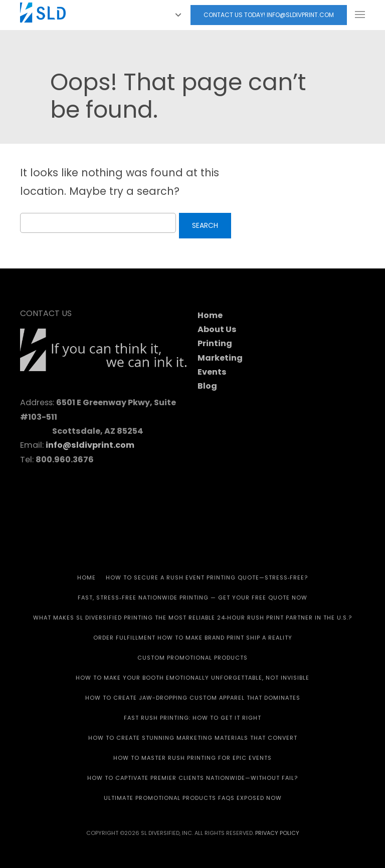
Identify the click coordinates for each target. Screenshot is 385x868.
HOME (86, 577)
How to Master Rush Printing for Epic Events (192, 758)
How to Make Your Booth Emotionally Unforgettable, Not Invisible (192, 678)
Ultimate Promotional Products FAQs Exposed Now (193, 798)
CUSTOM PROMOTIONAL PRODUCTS (192, 658)
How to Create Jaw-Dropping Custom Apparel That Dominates (193, 698)
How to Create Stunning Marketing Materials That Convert (193, 738)
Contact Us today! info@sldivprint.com (269, 15)
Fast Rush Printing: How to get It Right (192, 718)
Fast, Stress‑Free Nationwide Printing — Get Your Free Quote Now (192, 598)
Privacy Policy (277, 833)
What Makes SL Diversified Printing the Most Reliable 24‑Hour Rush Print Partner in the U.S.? (193, 618)
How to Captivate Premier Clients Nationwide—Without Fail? (192, 778)
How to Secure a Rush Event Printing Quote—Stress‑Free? (207, 577)
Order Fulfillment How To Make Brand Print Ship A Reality (193, 638)
